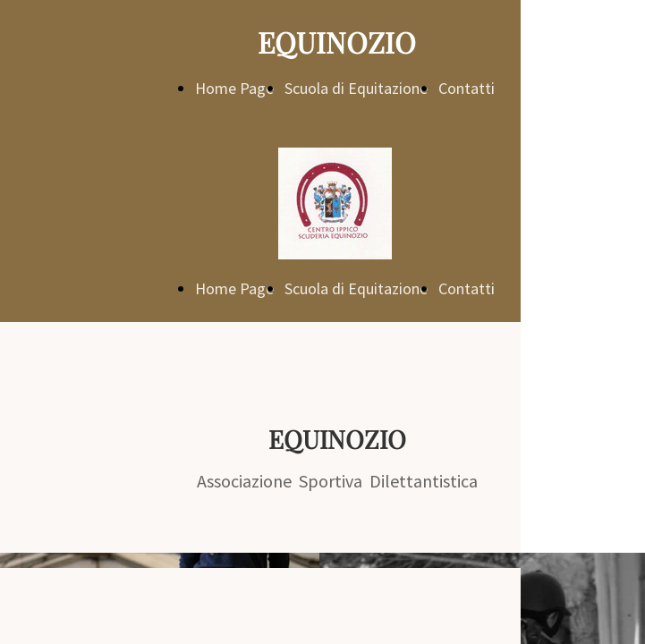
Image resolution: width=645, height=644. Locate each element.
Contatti (467, 88)
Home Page (234, 88)
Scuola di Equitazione (356, 88)
